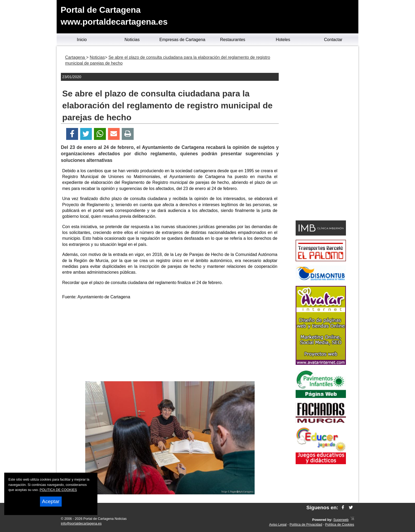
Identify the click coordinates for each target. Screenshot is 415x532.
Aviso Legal (278, 524)
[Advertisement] (170, 342)
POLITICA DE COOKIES (58, 490)
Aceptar (51, 501)
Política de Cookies (340, 524)
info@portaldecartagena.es (81, 523)
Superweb (341, 520)
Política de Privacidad (306, 524)
